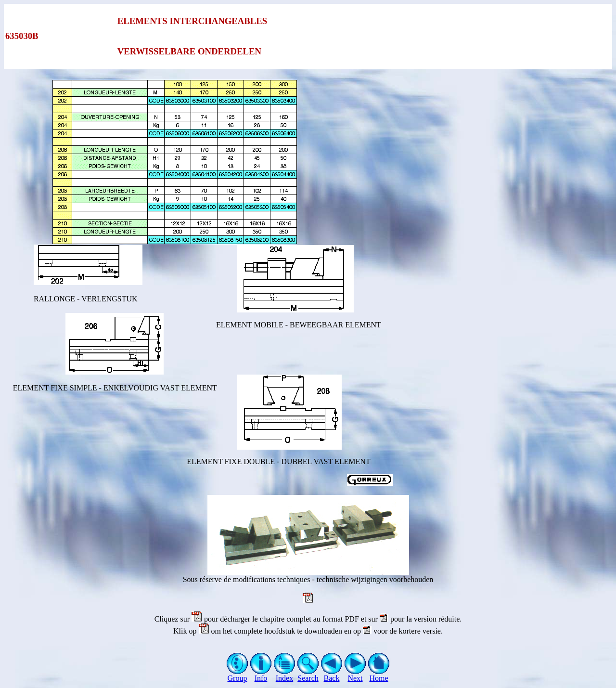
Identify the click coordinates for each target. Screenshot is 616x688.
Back (332, 675)
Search (308, 675)
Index (285, 675)
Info (261, 675)
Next (355, 675)
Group (237, 675)
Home (379, 675)
